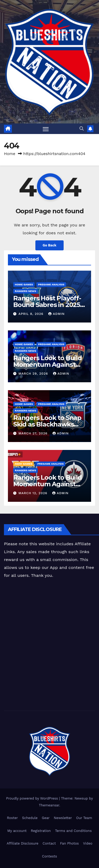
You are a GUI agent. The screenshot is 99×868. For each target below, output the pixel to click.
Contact (49, 843)
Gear (46, 818)
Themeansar (49, 805)
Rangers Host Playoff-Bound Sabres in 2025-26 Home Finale (48, 305)
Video (88, 843)
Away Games (23, 464)
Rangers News (25, 291)
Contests (49, 856)
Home (10, 154)
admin (56, 314)
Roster (12, 818)
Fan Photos (70, 843)
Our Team (84, 818)
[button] (82, 129)
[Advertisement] (49, 645)
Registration (41, 831)
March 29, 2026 (34, 374)
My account (17, 831)
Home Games (24, 284)
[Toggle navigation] (46, 129)
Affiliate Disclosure (22, 843)
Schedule (30, 818)
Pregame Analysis (51, 284)
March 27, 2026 (34, 433)
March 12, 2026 (34, 493)
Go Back (50, 245)
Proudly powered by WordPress (33, 798)
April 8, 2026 (32, 314)
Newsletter (63, 818)
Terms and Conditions (73, 831)
